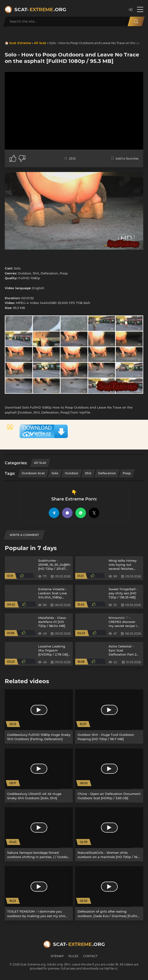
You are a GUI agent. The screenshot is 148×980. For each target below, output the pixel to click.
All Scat (40, 43)
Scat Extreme (20, 43)
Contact (90, 956)
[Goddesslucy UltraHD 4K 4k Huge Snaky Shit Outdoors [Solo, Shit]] (39, 775)
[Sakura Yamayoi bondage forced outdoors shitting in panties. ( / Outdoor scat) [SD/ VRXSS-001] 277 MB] (39, 834)
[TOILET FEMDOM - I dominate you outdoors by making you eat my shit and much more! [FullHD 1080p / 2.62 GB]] (39, 893)
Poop (127, 473)
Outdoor (72, 473)
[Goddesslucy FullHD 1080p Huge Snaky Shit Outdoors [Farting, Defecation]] (39, 716)
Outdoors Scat (33, 473)
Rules (73, 956)
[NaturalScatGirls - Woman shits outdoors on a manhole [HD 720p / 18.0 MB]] (109, 834)
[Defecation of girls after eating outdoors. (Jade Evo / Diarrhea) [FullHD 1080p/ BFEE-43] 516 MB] (109, 893)
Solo (55, 473)
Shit (88, 473)
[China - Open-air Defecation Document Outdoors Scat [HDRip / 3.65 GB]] (109, 775)
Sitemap (57, 956)
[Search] (136, 21)
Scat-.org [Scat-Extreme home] (40, 10)
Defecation (107, 473)
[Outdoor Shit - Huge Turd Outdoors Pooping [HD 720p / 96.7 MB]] (109, 716)
